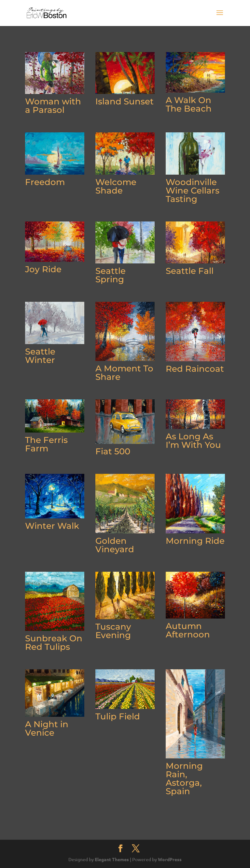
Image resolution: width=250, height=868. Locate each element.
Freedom (45, 182)
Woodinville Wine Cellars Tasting (193, 191)
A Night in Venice (47, 728)
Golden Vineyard (115, 545)
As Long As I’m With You (193, 441)
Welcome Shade (116, 186)
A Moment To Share (124, 373)
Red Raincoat (195, 369)
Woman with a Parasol (53, 106)
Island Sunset (125, 101)
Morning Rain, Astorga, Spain (184, 779)
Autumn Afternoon (188, 630)
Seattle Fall (190, 271)
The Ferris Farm (46, 444)
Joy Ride (43, 269)
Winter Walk (52, 526)
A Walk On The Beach (189, 104)
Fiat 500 (113, 451)
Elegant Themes (112, 859)
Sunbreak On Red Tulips (54, 643)
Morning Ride (195, 541)
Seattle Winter (40, 356)
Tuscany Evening (113, 631)
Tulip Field (118, 716)
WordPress (170, 859)
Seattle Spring (111, 275)
